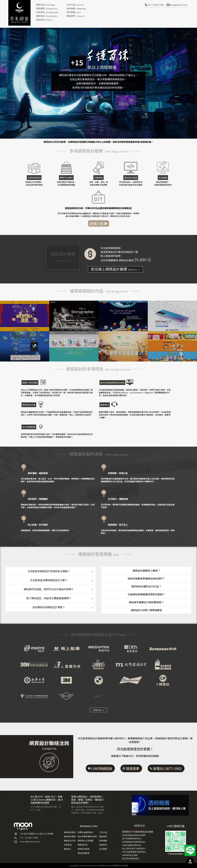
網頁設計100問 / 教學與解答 (146, 610)
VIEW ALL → (98, 710)
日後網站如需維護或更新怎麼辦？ (146, 594)
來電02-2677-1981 (167, 771)
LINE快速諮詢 (102, 771)
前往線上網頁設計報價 (115, 269)
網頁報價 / (47, 8)
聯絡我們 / (76, 16)
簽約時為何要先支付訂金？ (146, 586)
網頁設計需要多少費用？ (146, 571)
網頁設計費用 (116, 252)
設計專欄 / (76, 8)
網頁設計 (116, 865)
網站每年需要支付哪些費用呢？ (146, 602)
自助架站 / (44, 20)
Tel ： (156, 5)
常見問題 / (74, 12)
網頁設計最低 (126, 260)
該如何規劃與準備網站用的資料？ (146, 578)
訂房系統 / (47, 12)
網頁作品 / (46, 5)
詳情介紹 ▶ (101, 223)
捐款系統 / (47, 16)
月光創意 (125, 865)
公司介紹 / (75, 5)
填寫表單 (133, 771)
